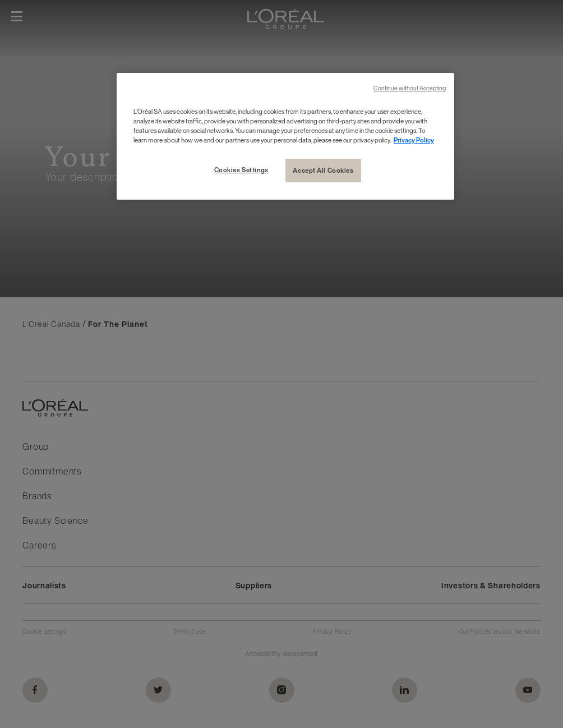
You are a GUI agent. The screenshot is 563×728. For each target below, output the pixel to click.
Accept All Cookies (323, 170)
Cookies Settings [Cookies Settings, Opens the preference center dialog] (241, 170)
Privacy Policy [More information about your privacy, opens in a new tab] (414, 140)
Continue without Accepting (410, 88)
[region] (285, 136)
